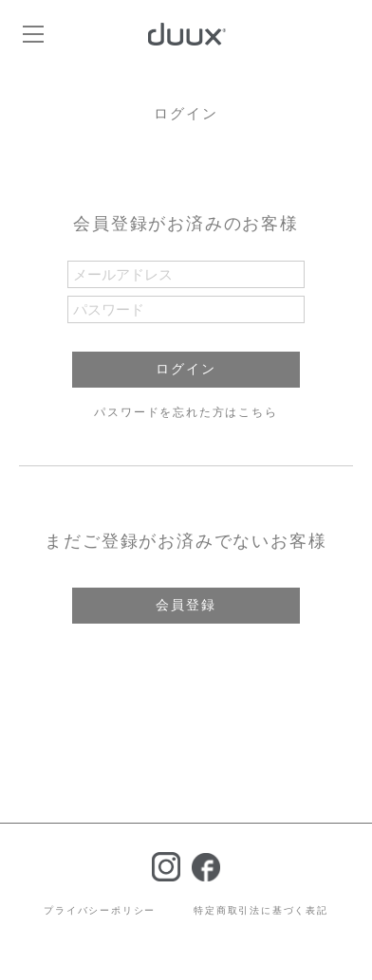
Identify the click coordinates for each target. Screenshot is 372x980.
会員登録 (186, 605)
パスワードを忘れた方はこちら (186, 412)
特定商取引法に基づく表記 (261, 910)
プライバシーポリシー (100, 910)
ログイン (186, 369)
